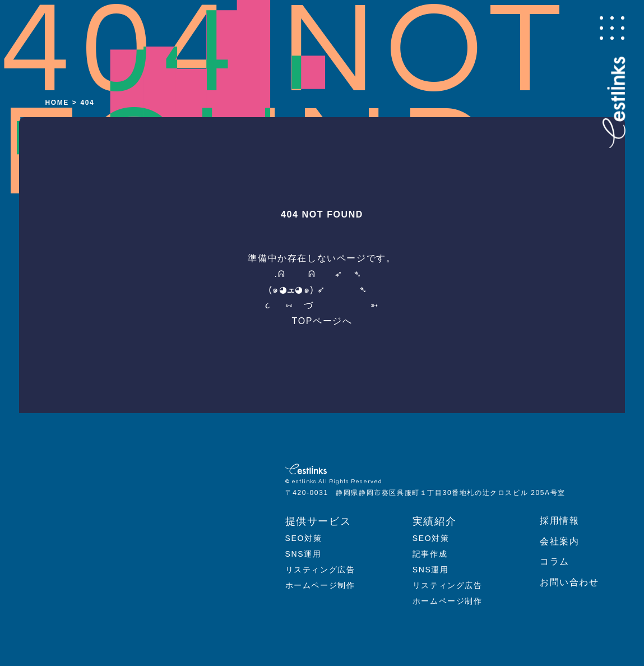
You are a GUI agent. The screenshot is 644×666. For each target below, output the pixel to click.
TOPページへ (322, 321)
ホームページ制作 (320, 585)
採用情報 (559, 521)
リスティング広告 (320, 570)
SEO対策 (304, 538)
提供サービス (318, 521)
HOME (57, 103)
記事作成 (430, 554)
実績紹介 (434, 521)
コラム (555, 561)
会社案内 (559, 541)
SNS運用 (304, 554)
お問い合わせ (569, 582)
